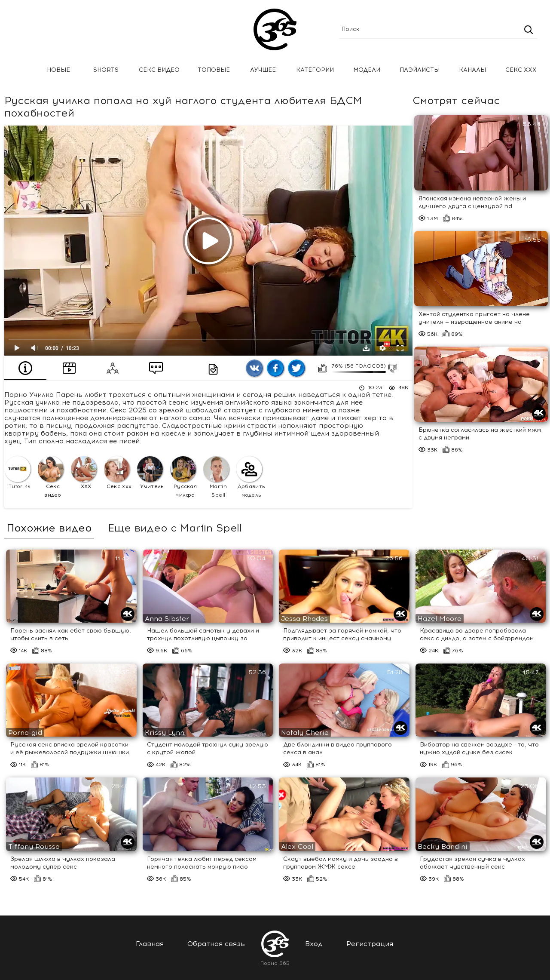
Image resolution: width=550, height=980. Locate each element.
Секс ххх (521, 70)
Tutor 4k (18, 473)
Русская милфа (183, 477)
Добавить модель (251, 477)
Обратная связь (216, 944)
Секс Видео (159, 70)
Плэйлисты (420, 70)
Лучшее (263, 70)
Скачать (366, 348)
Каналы (472, 70)
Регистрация (370, 944)
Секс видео (51, 477)
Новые (58, 70)
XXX (84, 473)
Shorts (106, 70)
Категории (315, 70)
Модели (367, 70)
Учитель (151, 473)
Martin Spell (216, 477)
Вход (314, 944)
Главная (19, 70)
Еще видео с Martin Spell (175, 528)
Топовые (214, 70)
